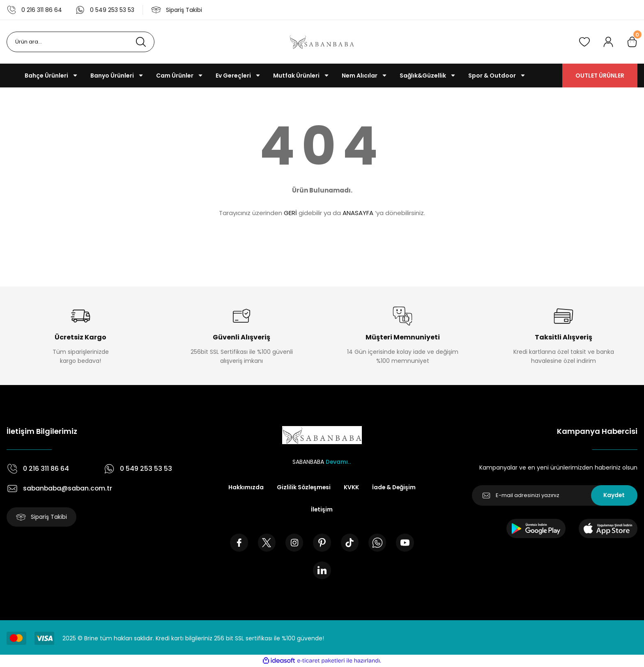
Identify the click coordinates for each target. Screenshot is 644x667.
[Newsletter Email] (555, 495)
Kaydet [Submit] (614, 495)
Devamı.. (338, 462)
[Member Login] (608, 42)
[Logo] (322, 42)
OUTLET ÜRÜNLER (600, 76)
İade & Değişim (394, 487)
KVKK (351, 487)
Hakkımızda (245, 487)
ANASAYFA (358, 213)
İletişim (322, 509)
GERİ (290, 213)
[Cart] (632, 42)
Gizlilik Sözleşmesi (303, 487)
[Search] (80, 42)
